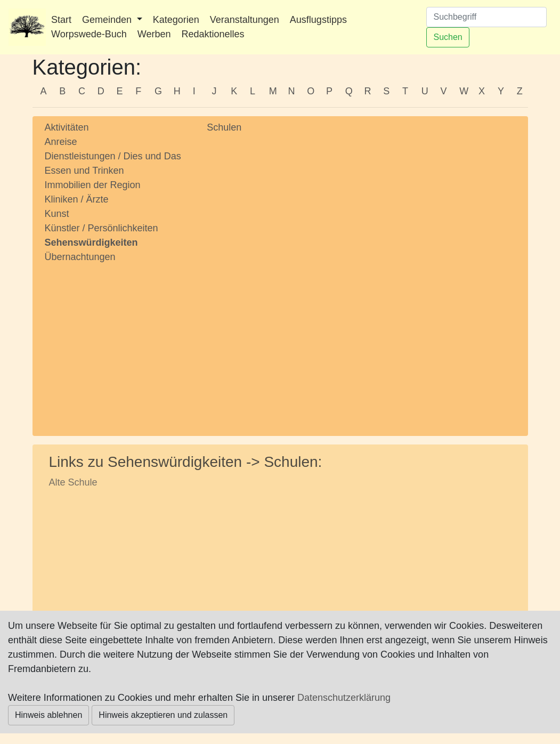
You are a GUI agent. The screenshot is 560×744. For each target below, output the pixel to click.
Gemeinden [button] (108, 20)
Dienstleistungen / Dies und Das (113, 156)
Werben (154, 34)
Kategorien (176, 20)
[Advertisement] (118, 339)
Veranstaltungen (245, 20)
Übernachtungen (80, 257)
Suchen (448, 37)
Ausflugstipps (318, 20)
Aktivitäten (67, 127)
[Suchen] (486, 17)
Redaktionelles (213, 34)
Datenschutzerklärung (344, 698)
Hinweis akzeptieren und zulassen (163, 715)
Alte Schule (73, 482)
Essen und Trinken (84, 171)
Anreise (61, 142)
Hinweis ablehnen (48, 715)
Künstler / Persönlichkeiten (102, 228)
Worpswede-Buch (89, 34)
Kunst (57, 214)
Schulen (224, 127)
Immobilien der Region (93, 185)
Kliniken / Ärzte (77, 199)
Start (61, 20)
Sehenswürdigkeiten (91, 242)
